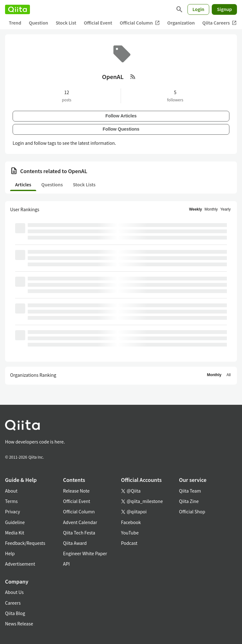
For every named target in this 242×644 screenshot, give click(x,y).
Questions (52, 184)
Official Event (98, 23)
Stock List (66, 23)
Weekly (196, 209)
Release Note (76, 491)
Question (38, 23)
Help (10, 553)
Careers (13, 603)
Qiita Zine (189, 501)
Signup (224, 9)
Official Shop (192, 511)
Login (199, 9)
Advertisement (20, 564)
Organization (181, 23)
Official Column (140, 23)
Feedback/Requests (25, 543)
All (229, 375)
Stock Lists (84, 184)
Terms (11, 501)
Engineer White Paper (85, 553)
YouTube (130, 533)
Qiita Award (75, 543)
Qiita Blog (15, 613)
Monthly (211, 209)
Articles (23, 184)
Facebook (131, 522)
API (66, 564)
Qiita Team (190, 491)
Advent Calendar (80, 522)
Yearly (225, 209)
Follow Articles (121, 116)
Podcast (129, 543)
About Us (14, 592)
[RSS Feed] (133, 76)
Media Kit (15, 533)
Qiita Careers (219, 23)
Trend (15, 23)
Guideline (15, 522)
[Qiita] (17, 9)
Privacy (12, 511)
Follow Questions (121, 129)
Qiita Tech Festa (79, 533)
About (11, 491)
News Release (19, 624)
